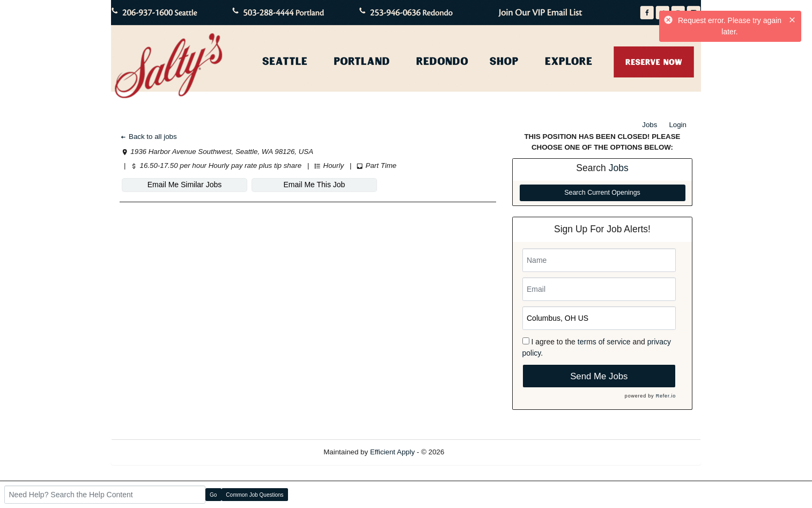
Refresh (476, 452)
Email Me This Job (315, 185)
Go (213, 495)
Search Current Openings (602, 193)
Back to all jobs (148, 137)
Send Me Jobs (599, 376)
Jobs (649, 125)
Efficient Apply (392, 452)
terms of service (604, 342)
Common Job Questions (254, 495)
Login (678, 125)
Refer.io (666, 396)
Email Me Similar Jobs (184, 185)
